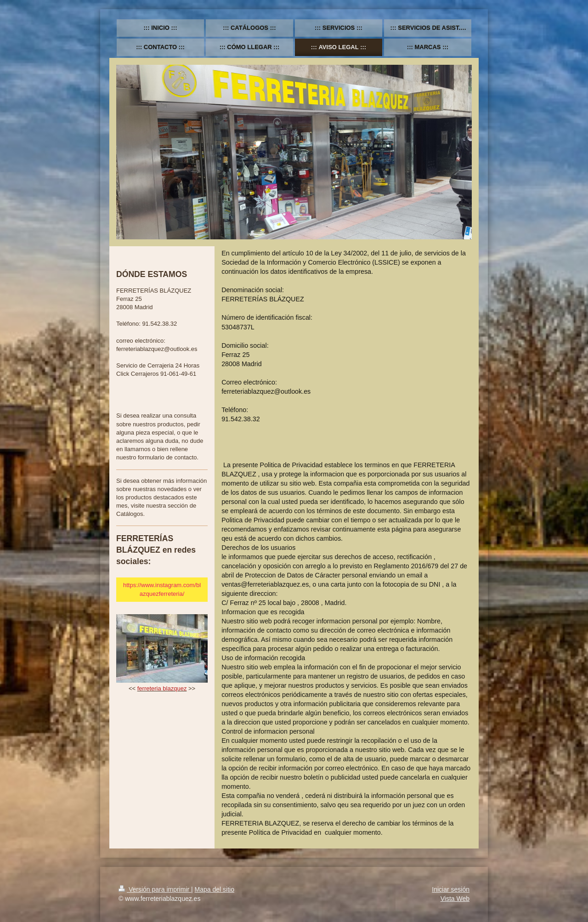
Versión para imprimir (155, 889)
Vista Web (455, 899)
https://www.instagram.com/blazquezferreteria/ (162, 589)
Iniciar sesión (451, 889)
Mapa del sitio (215, 889)
